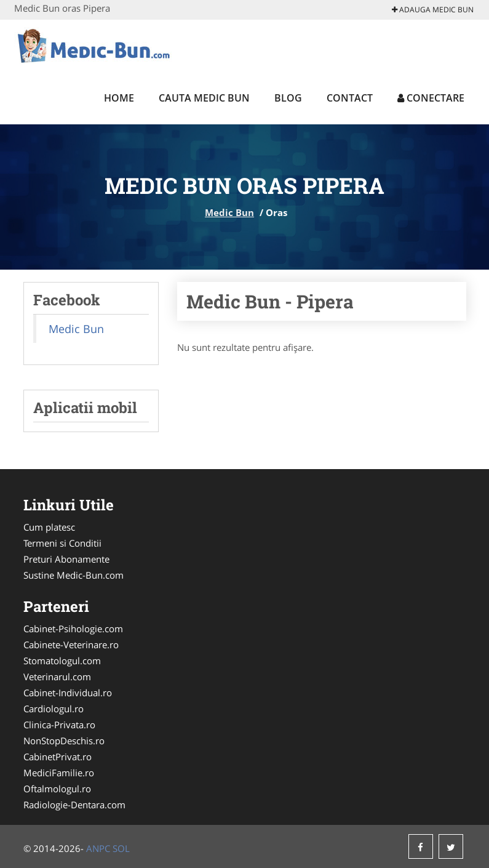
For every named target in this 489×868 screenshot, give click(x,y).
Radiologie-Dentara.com (74, 805)
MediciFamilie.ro (59, 773)
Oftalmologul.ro (57, 789)
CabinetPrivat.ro (58, 757)
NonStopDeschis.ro (64, 741)
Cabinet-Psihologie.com (73, 629)
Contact (350, 98)
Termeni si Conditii (62, 543)
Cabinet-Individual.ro (68, 693)
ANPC (98, 848)
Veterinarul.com (57, 677)
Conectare (431, 98)
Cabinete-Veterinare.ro (71, 645)
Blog (288, 98)
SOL (121, 848)
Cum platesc (49, 527)
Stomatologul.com (62, 661)
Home (119, 98)
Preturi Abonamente (66, 559)
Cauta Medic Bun (204, 98)
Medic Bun (229, 212)
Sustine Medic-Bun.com (74, 575)
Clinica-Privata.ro (59, 725)
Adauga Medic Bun (433, 10)
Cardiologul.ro (54, 709)
